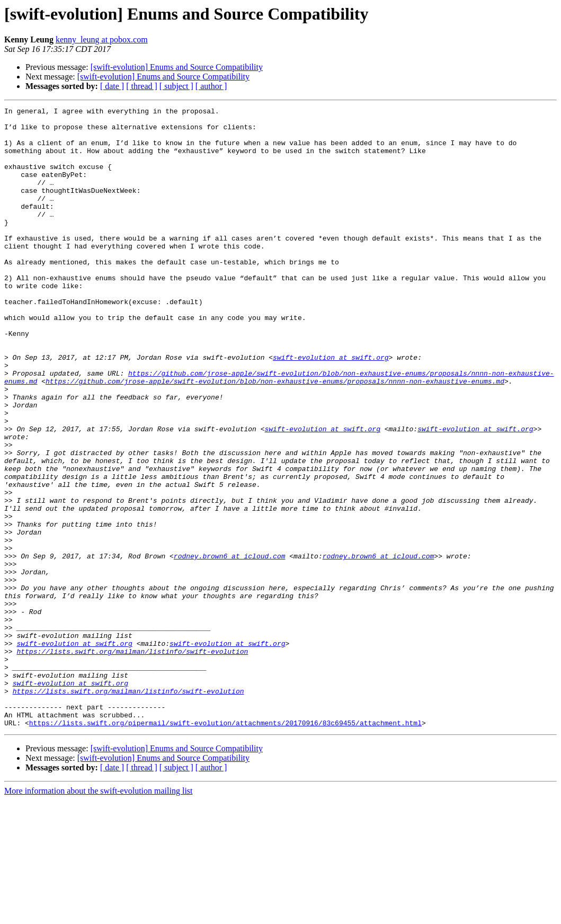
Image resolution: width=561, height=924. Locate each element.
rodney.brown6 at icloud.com (230, 646)
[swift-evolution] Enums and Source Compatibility (177, 67)
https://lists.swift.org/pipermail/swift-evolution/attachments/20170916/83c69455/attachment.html (225, 847)
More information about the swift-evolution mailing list (99, 915)
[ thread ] (142, 86)
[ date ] (112, 86)
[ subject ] (176, 86)
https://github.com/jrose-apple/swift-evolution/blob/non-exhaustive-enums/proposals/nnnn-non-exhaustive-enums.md (275, 437)
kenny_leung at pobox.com (102, 39)
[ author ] (211, 86)
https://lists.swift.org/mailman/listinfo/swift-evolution (132, 761)
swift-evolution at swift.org (331, 408)
